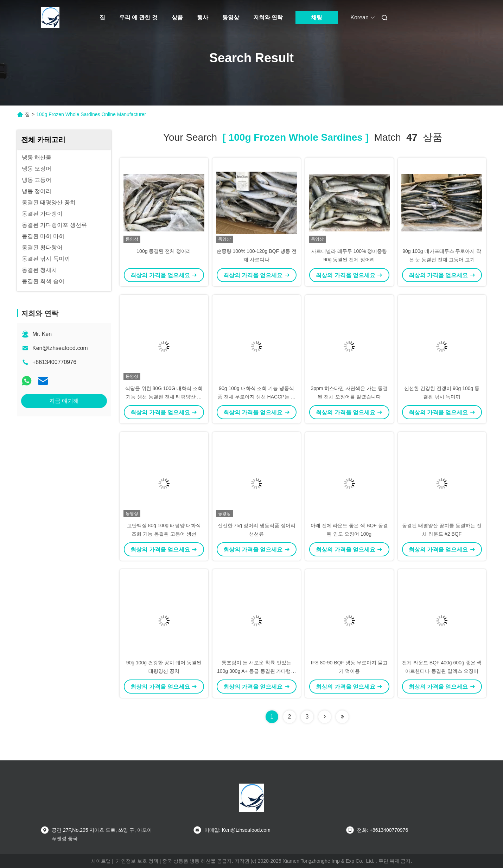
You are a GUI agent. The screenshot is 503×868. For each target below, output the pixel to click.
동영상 (231, 17)
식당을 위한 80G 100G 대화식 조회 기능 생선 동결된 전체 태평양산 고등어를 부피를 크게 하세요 (164, 397)
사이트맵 (101, 861)
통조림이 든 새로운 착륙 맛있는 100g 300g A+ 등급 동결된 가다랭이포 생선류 (256, 671)
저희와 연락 (268, 17)
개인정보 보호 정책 (137, 861)
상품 (177, 17)
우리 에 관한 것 (138, 17)
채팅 (317, 17)
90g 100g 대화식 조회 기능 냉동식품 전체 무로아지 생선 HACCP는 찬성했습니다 (256, 397)
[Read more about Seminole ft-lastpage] (342, 717)
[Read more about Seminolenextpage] (325, 717)
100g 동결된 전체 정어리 (164, 251)
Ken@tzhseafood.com (60, 348)
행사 (203, 17)
